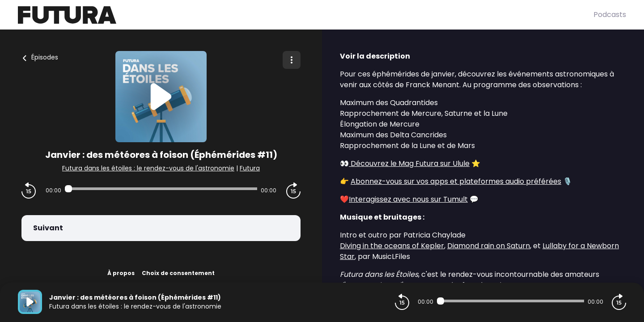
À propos (121, 273)
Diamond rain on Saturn (489, 246)
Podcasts (610, 15)
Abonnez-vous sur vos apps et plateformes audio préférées (456, 181)
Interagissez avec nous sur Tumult (408, 199)
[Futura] (306, 15)
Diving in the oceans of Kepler (392, 246)
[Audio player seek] (161, 189)
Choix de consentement (178, 273)
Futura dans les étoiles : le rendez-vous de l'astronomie (148, 168)
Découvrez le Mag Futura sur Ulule (409, 163)
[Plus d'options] (292, 60)
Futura (250, 168)
